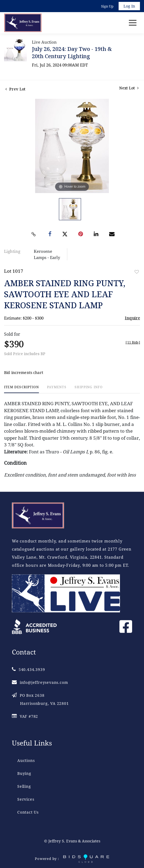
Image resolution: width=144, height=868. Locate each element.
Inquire (132, 318)
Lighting (12, 251)
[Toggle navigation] (133, 23)
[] (133, 342)
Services (26, 799)
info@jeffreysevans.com (40, 682)
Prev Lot (15, 89)
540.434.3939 (28, 669)
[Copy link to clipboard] (34, 234)
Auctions (26, 760)
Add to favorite (137, 272)
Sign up (107, 6)
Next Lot (129, 88)
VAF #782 (25, 716)
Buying (24, 773)
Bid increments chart (24, 372)
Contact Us (28, 812)
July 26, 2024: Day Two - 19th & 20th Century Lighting (72, 52)
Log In (129, 6)
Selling (24, 786)
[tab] (21, 389)
